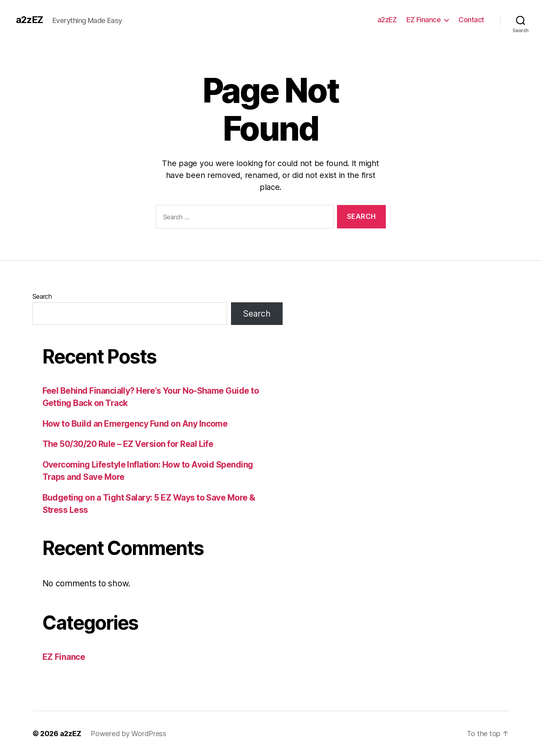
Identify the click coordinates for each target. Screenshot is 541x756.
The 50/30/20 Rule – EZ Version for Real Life (128, 444)
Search (42, 296)
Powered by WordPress (128, 734)
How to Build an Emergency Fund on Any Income (135, 424)
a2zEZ (29, 20)
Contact (471, 20)
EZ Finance (424, 20)
